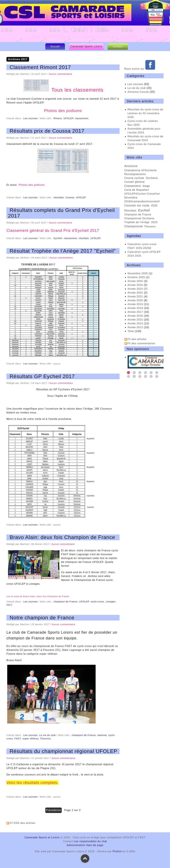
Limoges (110, 602)
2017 (9, 605)
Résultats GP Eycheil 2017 (42, 376)
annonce (131, 166)
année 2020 (135, 300)
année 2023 (135, 289)
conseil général (134, 182)
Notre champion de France (42, 618)
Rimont (58, 118)
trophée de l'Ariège (137, 222)
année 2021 (135, 297)
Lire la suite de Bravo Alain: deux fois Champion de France (38, 596)
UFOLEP (68, 118)
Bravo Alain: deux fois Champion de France (62, 537)
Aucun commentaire (61, 74)
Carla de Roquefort (137, 190)
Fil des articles (137, 339)
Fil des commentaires (141, 343)
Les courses (30, 118)
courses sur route (137, 205)
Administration (76, 845)
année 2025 (135, 281)
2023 (154, 222)
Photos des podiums (63, 111)
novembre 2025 (138, 273)
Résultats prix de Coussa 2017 (47, 131)
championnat (134, 226)
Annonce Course (138, 92)
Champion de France (138, 215)
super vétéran (31, 739)
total (131, 331)
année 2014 (135, 323)
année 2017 (135, 312)
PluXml (117, 851)
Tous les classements (63, 90)
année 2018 (135, 308)
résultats (59, 197)
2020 (154, 206)
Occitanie (152, 178)
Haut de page (95, 845)
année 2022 (135, 293)
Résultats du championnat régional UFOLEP (63, 751)
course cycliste (134, 178)
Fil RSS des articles (22, 823)
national (102, 735)
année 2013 (135, 327)
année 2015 (135, 320)
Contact (118, 46)
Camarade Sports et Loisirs (42, 837)
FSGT (18, 739)
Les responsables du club (90, 841)
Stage (146, 186)
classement (82, 118)
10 (145, 376)
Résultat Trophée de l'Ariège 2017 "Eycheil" (63, 251)
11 (151, 376)
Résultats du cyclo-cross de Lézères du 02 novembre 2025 (145, 113)
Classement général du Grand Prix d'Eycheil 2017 (53, 230)
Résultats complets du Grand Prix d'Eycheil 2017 (61, 213)
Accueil (55, 46)
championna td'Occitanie (141, 170)
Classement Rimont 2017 (40, 67)
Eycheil (58, 238)
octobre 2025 (136, 277)
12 (157, 376)
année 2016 (135, 316)
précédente (54, 810)
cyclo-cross (97, 602)
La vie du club (47, 735)
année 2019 (135, 304)
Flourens (45, 739)
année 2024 (135, 285)
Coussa (70, 197)
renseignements (135, 174)
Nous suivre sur (140, 69)
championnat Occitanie (139, 218)
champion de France (66, 602)
